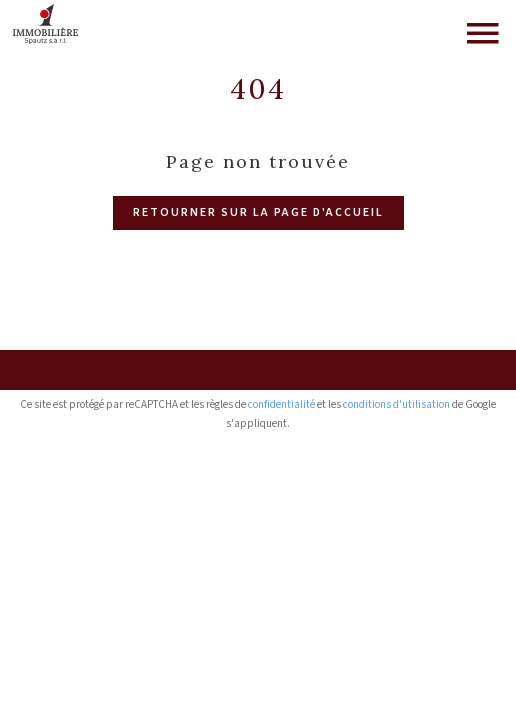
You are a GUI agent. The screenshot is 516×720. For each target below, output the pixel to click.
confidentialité (281, 404)
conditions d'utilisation (396, 404)
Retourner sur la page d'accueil (258, 212)
